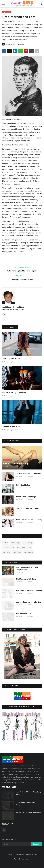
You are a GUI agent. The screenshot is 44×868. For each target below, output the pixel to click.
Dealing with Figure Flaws (22, 280)
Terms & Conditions (21, 859)
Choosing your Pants (11, 358)
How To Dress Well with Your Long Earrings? (27, 569)
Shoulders (17, 552)
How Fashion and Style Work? (27, 508)
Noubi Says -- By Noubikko (13, 45)
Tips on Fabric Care (24, 614)
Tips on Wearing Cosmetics (14, 393)
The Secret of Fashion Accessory (29, 520)
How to (5, 543)
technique (7, 552)
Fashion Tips (29, 552)
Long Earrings (28, 543)
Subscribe (37, 844)
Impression (6, 12)
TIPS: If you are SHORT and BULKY (28, 813)
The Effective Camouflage (26, 497)
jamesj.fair (19, 572)
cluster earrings (9, 547)
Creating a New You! (11, 426)
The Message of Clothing (26, 579)
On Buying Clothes (23, 485)
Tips (30, 547)
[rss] (4, 830)
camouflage (15, 543)
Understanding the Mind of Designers (22, 271)
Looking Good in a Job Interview (28, 474)
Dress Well (21, 547)
